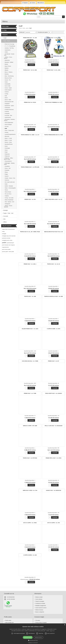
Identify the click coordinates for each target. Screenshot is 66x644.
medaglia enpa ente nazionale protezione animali (9, 237)
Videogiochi (7, 204)
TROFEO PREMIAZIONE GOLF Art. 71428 (54, 135)
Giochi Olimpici (8, 125)
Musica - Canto (8, 142)
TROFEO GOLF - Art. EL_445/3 (53, 38)
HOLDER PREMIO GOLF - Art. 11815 (30, 329)
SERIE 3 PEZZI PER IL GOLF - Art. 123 (54, 199)
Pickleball (7, 170)
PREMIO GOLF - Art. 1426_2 (30, 264)
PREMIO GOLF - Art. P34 (30, 199)
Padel (6, 152)
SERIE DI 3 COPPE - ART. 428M (30, 426)
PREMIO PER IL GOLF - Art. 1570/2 (54, 458)
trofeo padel (11, 252)
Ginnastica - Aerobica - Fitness (10, 120)
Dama (6, 98)
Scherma (7, 180)
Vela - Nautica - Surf (9, 202)
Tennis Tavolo (8, 192)
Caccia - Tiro (8, 80)
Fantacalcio (7, 108)
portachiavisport (10, 243)
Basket (6, 64)
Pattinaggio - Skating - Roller (10, 164)
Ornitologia (7, 148)
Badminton (7, 60)
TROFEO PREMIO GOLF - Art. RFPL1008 (30, 167)
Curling (6, 94)
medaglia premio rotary (7, 240)
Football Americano (9, 110)
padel (4, 243)
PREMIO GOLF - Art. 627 (54, 361)
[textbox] (50, 17)
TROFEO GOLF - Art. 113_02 (53, 264)
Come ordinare (39, 599)
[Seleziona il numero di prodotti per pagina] (50, 32)
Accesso (33, 3)
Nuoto (6, 146)
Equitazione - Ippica (9, 106)
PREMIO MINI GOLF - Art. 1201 (30, 38)
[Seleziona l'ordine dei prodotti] (31, 32)
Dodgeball (7, 104)
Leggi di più (52, 631)
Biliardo (6, 70)
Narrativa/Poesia (9, 144)
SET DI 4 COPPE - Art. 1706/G (30, 523)
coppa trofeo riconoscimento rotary (8, 230)
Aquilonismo (8, 50)
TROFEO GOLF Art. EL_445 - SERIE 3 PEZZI (30, 232)
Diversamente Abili (9, 102)
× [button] (65, 625)
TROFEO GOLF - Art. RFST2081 (30, 458)
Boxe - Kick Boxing (9, 76)
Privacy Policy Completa (41, 623)
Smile (6, 184)
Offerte (5, 222)
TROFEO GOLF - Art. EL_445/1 (53, 70)
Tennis (6, 190)
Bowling (7, 74)
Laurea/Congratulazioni (10, 134)
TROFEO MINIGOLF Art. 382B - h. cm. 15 (30, 135)
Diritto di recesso (39, 610)
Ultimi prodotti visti (9, 623)
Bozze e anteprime (40, 612)
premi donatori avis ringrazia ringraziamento (8, 246)
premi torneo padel (6, 249)
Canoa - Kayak (8, 88)
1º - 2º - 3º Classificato (10, 46)
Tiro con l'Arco (8, 194)
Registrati (26, 3)
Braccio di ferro (8, 78)
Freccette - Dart (8, 115)
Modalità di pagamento (41, 606)
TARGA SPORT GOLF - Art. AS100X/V (54, 393)
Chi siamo (38, 620)
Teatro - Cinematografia (10, 188)
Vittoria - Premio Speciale (8, 206)
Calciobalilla (8, 84)
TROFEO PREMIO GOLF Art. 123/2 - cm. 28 (54, 167)
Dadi (6, 96)
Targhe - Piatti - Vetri (8, 213)
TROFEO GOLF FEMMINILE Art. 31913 (54, 102)
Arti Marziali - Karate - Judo (9, 55)
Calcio (6, 82)
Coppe (5, 38)
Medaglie (6, 210)
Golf (6, 128)
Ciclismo (7, 92)
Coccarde (6, 216)
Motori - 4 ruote (8, 140)
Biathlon (7, 68)
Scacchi (7, 176)
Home (20, 28)
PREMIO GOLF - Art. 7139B (30, 393)
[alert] (33, 634)
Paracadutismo (8, 161)
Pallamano (7, 154)
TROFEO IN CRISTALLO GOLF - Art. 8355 (54, 296)
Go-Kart (7, 126)
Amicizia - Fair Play (9, 48)
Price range (5, 26)
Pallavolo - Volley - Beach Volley (9, 159)
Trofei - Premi (7, 41)
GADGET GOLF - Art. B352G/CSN (53, 490)
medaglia (4, 234)
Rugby (6, 174)
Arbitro (6, 52)
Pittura (6, 172)
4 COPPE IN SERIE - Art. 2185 (30, 555)
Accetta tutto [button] (28, 637)
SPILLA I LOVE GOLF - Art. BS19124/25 (54, 426)
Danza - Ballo (8, 100)
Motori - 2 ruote (8, 138)
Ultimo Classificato (9, 200)
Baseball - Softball (9, 62)
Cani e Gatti (8, 86)
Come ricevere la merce (41, 608)
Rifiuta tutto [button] (38, 637)
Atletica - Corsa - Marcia (8, 58)
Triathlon (7, 196)
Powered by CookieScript (33, 643)
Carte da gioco (8, 90)
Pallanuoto (7, 156)
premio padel (5, 252)
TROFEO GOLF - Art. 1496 (30, 296)
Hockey (6, 132)
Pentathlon (7, 166)
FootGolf (7, 111)
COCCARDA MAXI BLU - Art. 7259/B (30, 361)
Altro (4, 219)
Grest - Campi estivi (9, 130)
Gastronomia (8, 117)
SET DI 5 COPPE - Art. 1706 (53, 523)
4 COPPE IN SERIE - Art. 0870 (54, 329)
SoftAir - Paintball (9, 186)
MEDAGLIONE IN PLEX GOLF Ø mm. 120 (54, 232)
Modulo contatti (39, 597)
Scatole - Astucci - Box (10, 178)
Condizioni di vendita (40, 603)
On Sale (4, 30)
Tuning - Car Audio (9, 198)
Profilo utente (8, 620)
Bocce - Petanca (9, 72)
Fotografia (7, 113)
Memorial (7, 136)
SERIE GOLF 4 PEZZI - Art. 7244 (30, 490)
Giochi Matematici (9, 123)
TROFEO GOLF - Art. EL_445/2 (30, 70)
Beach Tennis (8, 66)
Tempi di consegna (40, 601)
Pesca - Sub (8, 168)
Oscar (6, 150)
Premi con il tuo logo (9, 44)
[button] (33, 640)
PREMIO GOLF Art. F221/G (30, 102)
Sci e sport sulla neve (10, 182)
